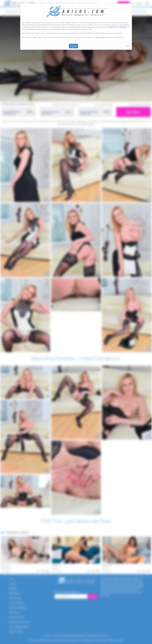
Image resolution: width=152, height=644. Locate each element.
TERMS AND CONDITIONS (118, 27)
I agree (73, 46)
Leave (128, 46)
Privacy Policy (100, 37)
